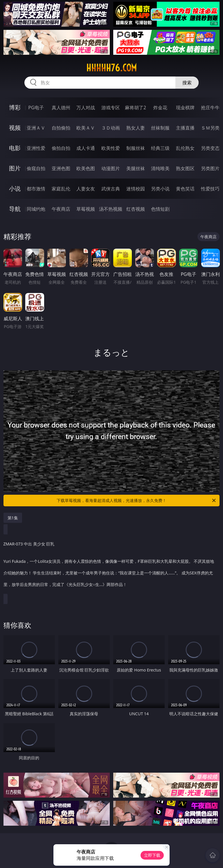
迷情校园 (136, 189)
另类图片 (210, 168)
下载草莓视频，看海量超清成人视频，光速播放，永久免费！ (137, 501)
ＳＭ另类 (210, 128)
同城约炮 (36, 209)
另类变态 (210, 148)
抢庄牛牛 (210, 108)
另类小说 (160, 189)
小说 (15, 189)
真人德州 (61, 108)
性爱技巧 (210, 189)
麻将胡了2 (135, 108)
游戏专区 (111, 108)
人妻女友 (86, 189)
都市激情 (36, 189)
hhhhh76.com (111, 68)
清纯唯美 (160, 168)
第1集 (13, 518)
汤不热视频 (111, 209)
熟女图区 (185, 168)
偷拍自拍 (61, 148)
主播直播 (185, 128)
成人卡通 (86, 148)
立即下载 (152, 855)
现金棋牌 (185, 108)
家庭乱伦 (61, 189)
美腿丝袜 (136, 168)
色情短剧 (160, 209)
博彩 (15, 107)
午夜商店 (61, 209)
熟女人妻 (136, 128)
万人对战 (86, 108)
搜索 (187, 83)
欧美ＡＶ (86, 128)
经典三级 (160, 148)
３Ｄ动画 (111, 128)
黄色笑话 (185, 189)
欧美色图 (86, 168)
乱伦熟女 (185, 148)
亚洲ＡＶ (36, 128)
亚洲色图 (61, 168)
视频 (15, 128)
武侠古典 (111, 189)
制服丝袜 (136, 148)
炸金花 (160, 108)
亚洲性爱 (36, 148)
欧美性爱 (111, 148)
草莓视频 (86, 209)
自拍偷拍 (61, 128)
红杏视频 (136, 209)
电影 (15, 148)
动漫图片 (111, 168)
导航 (15, 209)
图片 (15, 168)
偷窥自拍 (36, 168)
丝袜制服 (160, 128)
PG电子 (36, 108)
